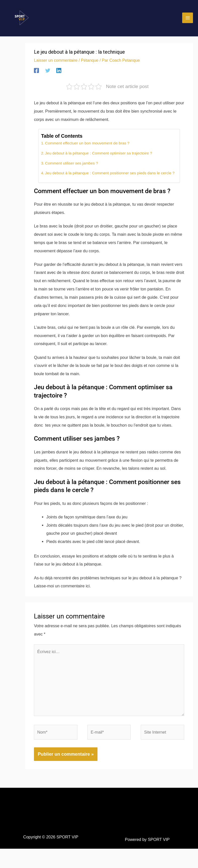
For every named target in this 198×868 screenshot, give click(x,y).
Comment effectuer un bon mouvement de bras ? (87, 149)
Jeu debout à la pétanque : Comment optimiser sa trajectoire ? (98, 159)
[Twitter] (48, 76)
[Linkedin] (59, 76)
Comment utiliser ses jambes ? (71, 169)
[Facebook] (36, 76)
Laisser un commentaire (56, 66)
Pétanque (90, 66)
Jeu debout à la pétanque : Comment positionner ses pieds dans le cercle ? (110, 179)
